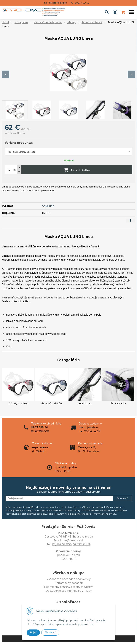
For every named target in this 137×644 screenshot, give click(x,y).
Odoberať (122, 498)
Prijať (33, 632)
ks (15, 170)
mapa (89, 537)
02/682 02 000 (62, 544)
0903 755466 (82, 3)
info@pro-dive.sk (58, 3)
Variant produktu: (19, 143)
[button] (107, 12)
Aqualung (48, 206)
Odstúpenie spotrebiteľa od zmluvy (69, 591)
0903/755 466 (82, 544)
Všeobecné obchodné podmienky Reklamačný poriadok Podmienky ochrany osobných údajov (68, 583)
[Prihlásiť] (115, 12)
